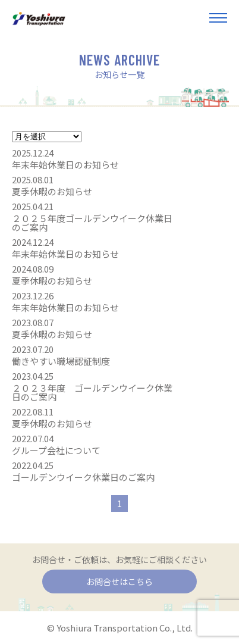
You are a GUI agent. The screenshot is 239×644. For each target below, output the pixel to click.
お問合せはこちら (119, 582)
